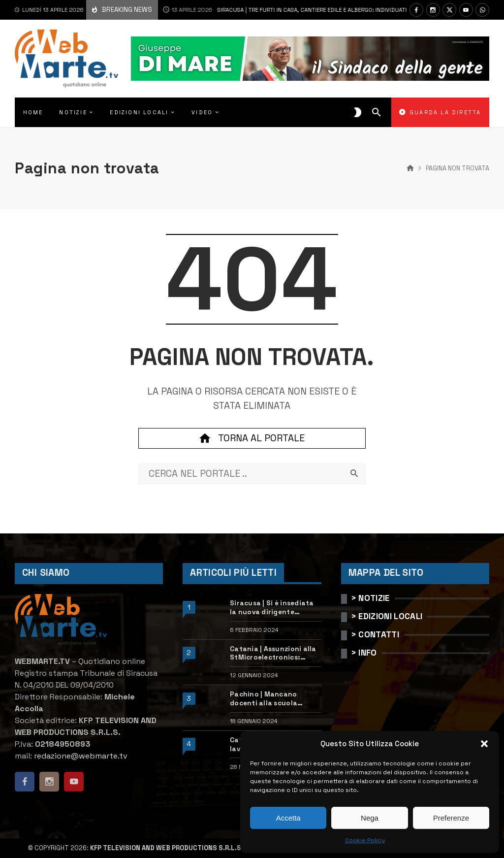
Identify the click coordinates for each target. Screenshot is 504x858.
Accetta (288, 818)
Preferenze (451, 818)
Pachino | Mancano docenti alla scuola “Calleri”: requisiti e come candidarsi (275, 699)
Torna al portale (252, 438)
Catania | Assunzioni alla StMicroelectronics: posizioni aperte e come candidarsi (273, 653)
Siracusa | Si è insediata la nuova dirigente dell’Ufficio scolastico (272, 608)
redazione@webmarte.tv (81, 756)
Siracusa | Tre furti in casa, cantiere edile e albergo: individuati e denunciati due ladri (302, 10)
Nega (370, 818)
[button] (484, 744)
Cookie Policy (365, 840)
